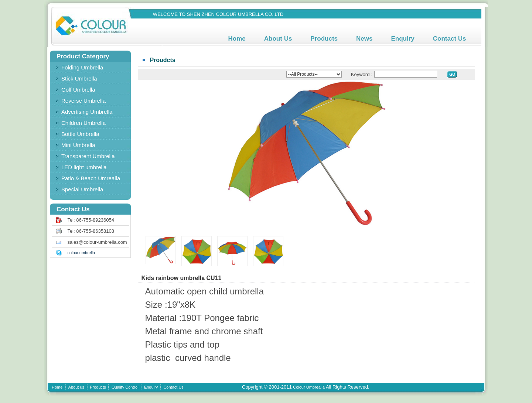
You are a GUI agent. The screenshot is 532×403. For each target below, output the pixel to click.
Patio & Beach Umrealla (91, 178)
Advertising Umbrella (87, 112)
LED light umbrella (84, 167)
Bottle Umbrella (80, 134)
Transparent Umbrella (88, 156)
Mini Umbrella (78, 145)
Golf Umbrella (78, 90)
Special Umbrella (82, 189)
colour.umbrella (81, 253)
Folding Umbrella (82, 67)
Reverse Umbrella (83, 101)
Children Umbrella (83, 123)
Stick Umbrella (79, 78)
